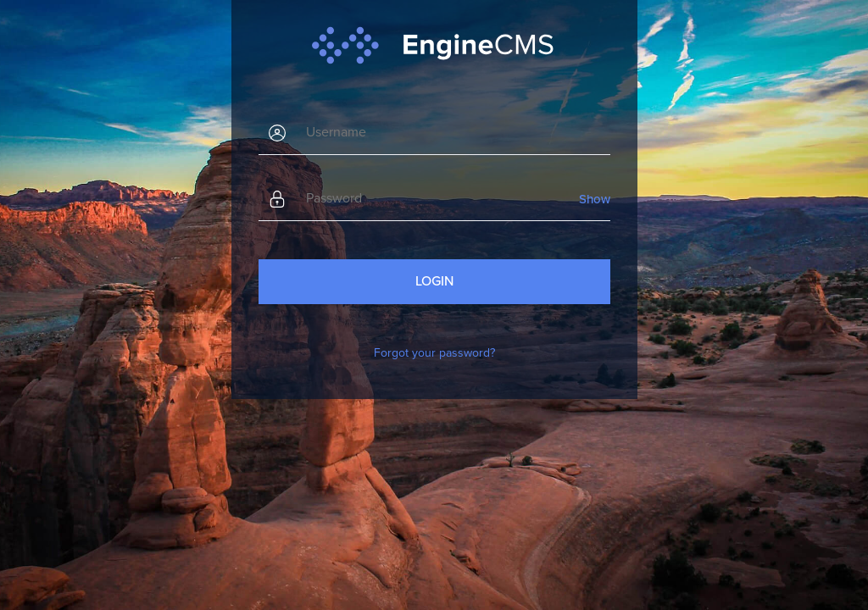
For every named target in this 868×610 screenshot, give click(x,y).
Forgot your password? (434, 353)
